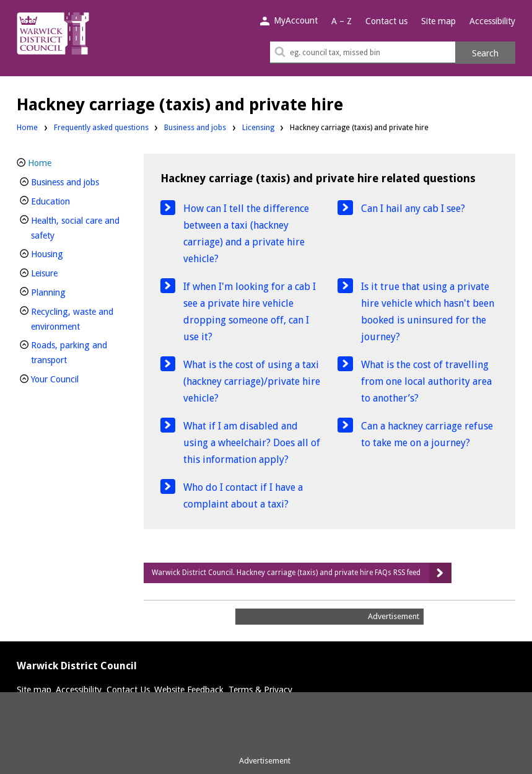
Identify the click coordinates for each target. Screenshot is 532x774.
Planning (69, 291)
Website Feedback (189, 690)
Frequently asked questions (101, 127)
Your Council (76, 378)
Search (485, 53)
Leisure (65, 272)
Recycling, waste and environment (76, 319)
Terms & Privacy (260, 690)
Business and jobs (195, 127)
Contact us (386, 21)
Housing (68, 253)
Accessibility (492, 21)
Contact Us (128, 690)
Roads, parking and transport (70, 353)
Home (27, 127)
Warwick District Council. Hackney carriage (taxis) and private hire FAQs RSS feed (286, 573)
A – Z (342, 21)
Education (71, 200)
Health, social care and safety (75, 228)
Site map (438, 21)
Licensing (258, 127)
